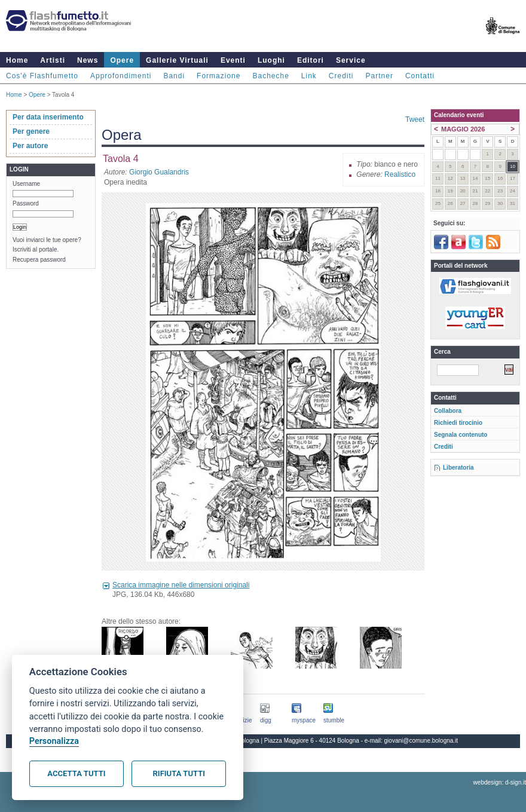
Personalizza (54, 741)
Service (351, 60)
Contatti (420, 76)
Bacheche (270, 76)
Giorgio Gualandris (159, 172)
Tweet (415, 119)
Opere (122, 60)
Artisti (53, 60)
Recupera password (39, 260)
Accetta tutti (76, 773)
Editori (311, 60)
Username (26, 184)
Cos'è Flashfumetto (42, 76)
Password (26, 203)
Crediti (341, 76)
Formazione (218, 76)
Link (309, 76)
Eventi (233, 60)
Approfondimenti (121, 76)
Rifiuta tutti (179, 773)
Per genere (31, 131)
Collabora (448, 411)
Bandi (174, 76)
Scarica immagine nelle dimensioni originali (181, 585)
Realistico (400, 174)
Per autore (30, 146)
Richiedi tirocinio (458, 423)
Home (17, 60)
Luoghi (271, 60)
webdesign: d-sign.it (500, 782)
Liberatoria (458, 468)
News (88, 60)
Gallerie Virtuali (177, 60)
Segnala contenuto (461, 435)
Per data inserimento (48, 117)
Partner (380, 76)
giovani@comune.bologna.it (421, 741)
